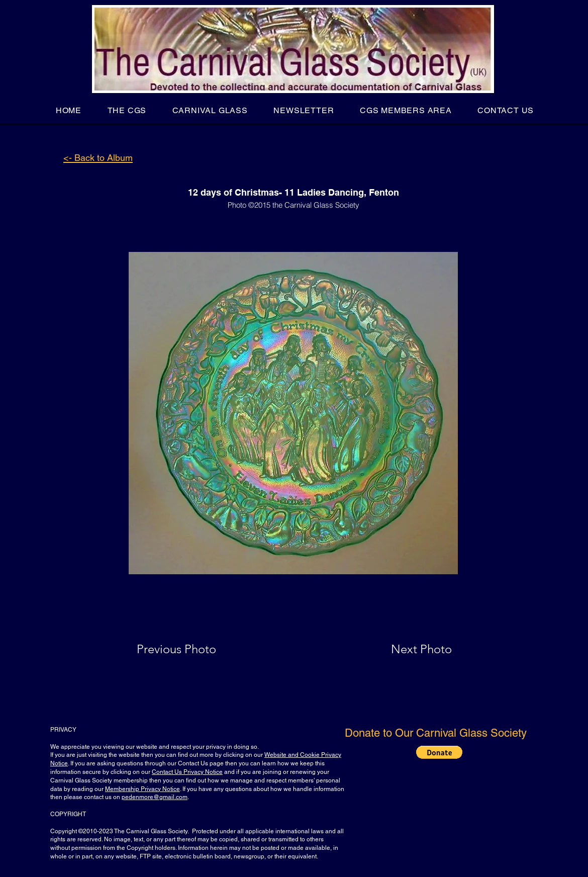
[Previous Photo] (191, 649)
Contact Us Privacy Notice (187, 772)
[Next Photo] (402, 649)
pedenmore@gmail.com (155, 797)
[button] (127, 110)
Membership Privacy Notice (142, 789)
